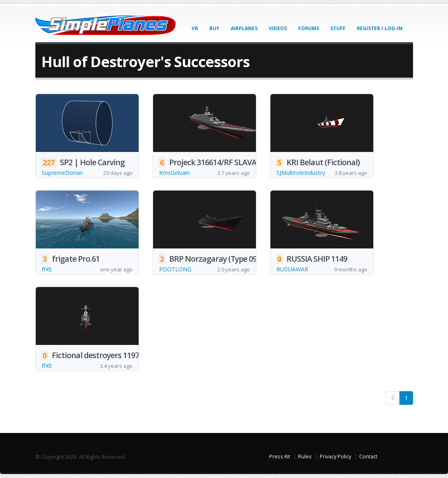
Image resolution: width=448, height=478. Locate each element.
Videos (278, 28)
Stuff (338, 28)
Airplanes (244, 28)
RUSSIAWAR (292, 269)
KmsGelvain (174, 173)
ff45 (47, 269)
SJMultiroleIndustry (301, 173)
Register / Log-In (380, 28)
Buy (214, 28)
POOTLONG (175, 269)
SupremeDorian (62, 173)
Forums (309, 28)
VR (195, 28)
